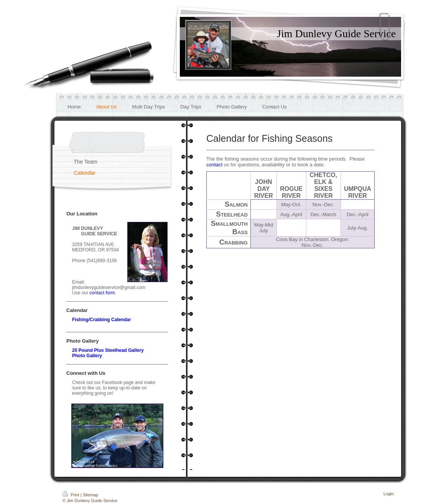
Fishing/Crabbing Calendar (101, 320)
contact (214, 165)
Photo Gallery (87, 356)
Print (72, 495)
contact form (102, 293)
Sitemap (90, 495)
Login (389, 494)
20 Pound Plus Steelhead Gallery (108, 350)
